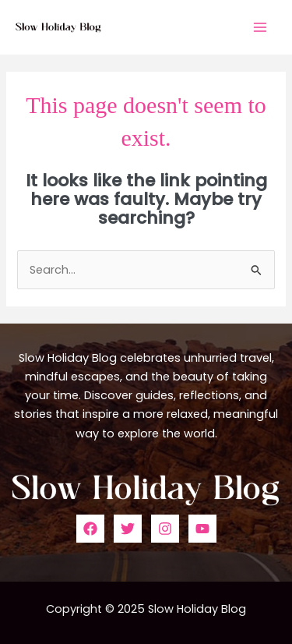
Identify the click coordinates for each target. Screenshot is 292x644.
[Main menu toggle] (260, 27)
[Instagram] (165, 529)
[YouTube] (202, 529)
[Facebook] (90, 529)
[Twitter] (128, 529)
